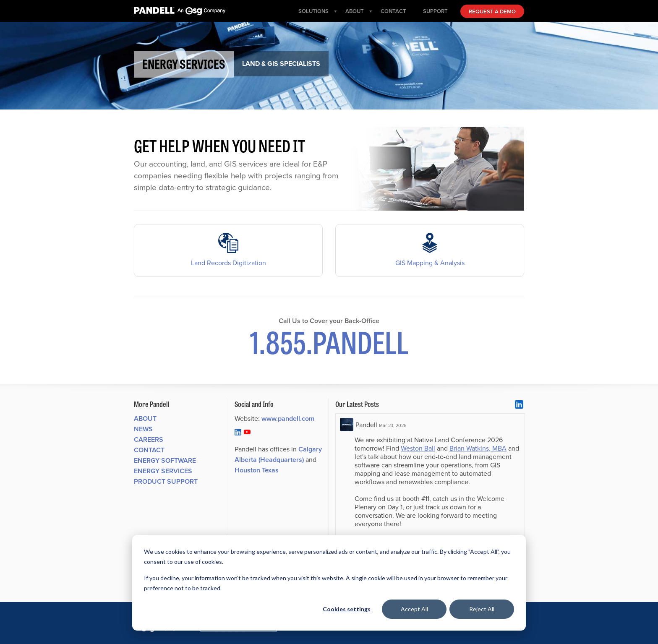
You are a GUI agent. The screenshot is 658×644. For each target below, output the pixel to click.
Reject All (482, 609)
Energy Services (163, 471)
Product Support (166, 481)
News (143, 429)
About (145, 418)
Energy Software (165, 460)
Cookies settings (347, 609)
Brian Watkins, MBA (478, 448)
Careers (149, 439)
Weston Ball (418, 448)
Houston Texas (257, 470)
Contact (149, 450)
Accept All (414, 609)
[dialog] (329, 583)
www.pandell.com (288, 418)
